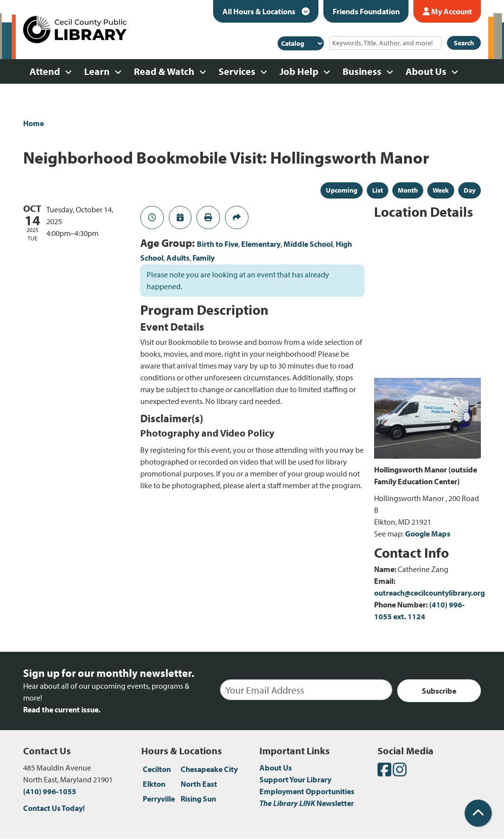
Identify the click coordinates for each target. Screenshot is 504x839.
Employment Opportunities (307, 791)
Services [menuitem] (237, 71)
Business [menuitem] (362, 71)
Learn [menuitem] (97, 71)
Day (470, 190)
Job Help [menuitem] (299, 71)
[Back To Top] (478, 813)
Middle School (308, 244)
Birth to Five (218, 244)
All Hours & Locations (260, 11)
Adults (178, 258)
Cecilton (157, 769)
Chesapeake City (209, 769)
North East (199, 784)
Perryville (159, 799)
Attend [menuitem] (45, 71)
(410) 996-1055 (50, 791)
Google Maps (428, 534)
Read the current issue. (62, 709)
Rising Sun (198, 799)
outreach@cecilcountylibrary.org (429, 593)
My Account (447, 11)
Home (33, 123)
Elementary (261, 244)
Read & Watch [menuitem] (164, 71)
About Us (276, 768)
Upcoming (342, 190)
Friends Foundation (366, 11)
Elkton (154, 784)
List (378, 190)
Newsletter (307, 803)
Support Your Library (295, 779)
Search (464, 43)
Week (441, 190)
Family (204, 258)
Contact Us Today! (54, 808)
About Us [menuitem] (426, 71)
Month (408, 190)
